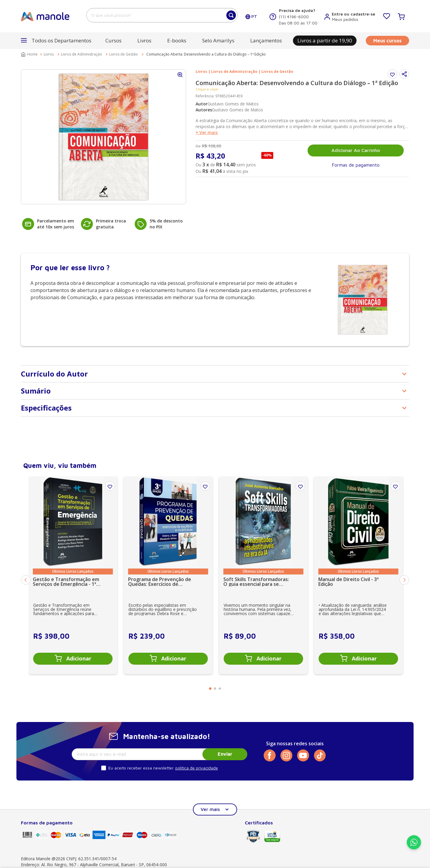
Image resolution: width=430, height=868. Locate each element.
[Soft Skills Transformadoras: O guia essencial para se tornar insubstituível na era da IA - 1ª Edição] (263, 575)
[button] (56, 41)
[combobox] (162, 15)
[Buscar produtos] (231, 15)
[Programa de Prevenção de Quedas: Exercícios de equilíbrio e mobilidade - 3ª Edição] (168, 575)
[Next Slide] (404, 580)
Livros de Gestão (124, 54)
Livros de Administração (82, 54)
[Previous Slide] (26, 580)
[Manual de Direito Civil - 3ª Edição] (358, 575)
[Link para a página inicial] (30, 54)
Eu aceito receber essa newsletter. (141, 768)
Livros (49, 54)
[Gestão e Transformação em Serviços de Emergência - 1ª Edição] (73, 575)
